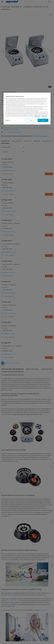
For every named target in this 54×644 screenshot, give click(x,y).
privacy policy (37, 116)
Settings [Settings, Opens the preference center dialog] (8, 120)
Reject (31, 120)
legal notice (44, 116)
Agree (43, 120)
